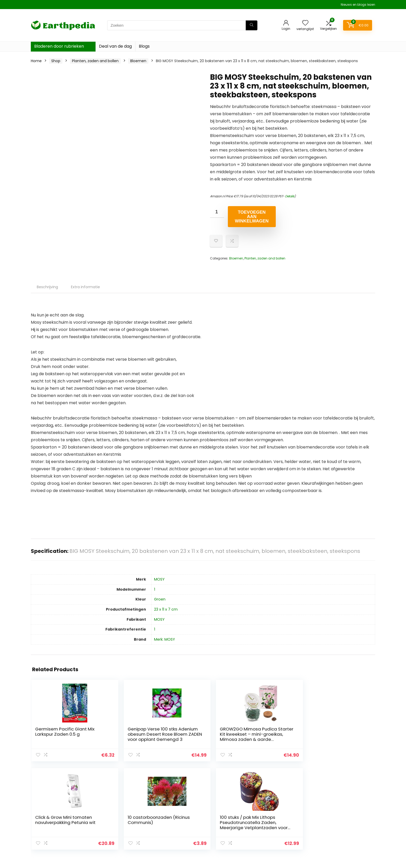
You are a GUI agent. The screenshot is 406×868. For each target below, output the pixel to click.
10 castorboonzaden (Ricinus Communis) (287, 737)
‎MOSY (159, 579)
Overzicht (276, 814)
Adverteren (278, 836)
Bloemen (138, 61)
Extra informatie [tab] (85, 287)
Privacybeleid (335, 807)
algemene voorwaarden (345, 814)
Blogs (144, 46)
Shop (56, 61)
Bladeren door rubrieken (59, 46)
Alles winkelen (280, 821)
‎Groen (160, 599)
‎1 (155, 589)
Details (290, 196)
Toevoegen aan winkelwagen (252, 217)
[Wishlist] (305, 23)
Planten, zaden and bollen (95, 61)
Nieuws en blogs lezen (358, 5)
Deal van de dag (115, 46)
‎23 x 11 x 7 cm (166, 609)
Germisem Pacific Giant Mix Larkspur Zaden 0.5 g (54, 734)
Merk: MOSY (165, 639)
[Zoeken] (252, 25)
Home (36, 61)
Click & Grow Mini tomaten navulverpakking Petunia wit (227, 737)
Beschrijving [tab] (47, 287)
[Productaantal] (217, 212)
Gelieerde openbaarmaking (348, 821)
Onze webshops (282, 829)
